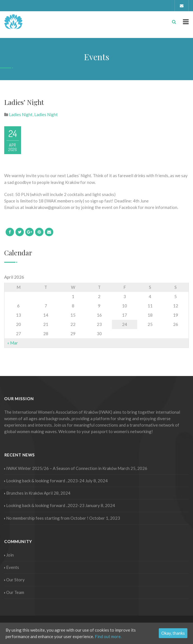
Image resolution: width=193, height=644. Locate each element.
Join (9, 555)
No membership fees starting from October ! (46, 518)
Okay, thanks (173, 633)
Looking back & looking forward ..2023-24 (44, 481)
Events (12, 567)
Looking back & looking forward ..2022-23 (44, 505)
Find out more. (108, 636)
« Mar (13, 343)
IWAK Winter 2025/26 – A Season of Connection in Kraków (60, 468)
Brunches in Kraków (24, 493)
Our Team (14, 592)
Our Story (14, 580)
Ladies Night (21, 114)
